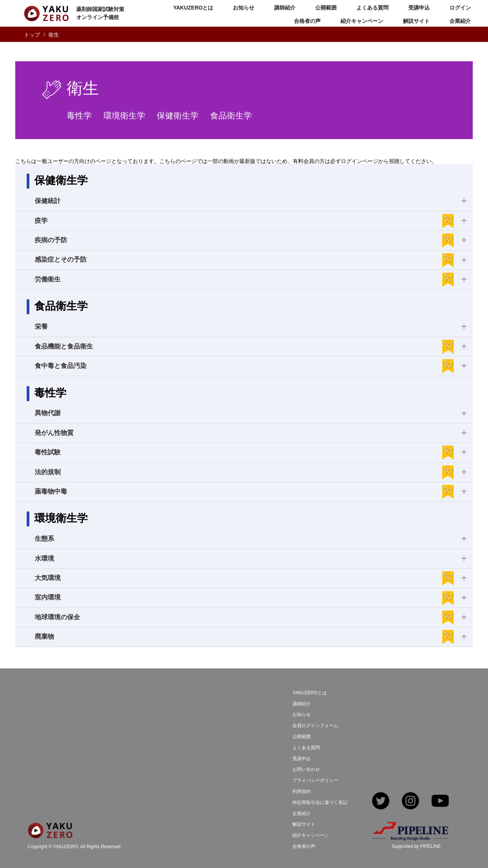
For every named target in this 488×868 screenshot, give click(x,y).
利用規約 (302, 791)
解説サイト (416, 21)
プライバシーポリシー (315, 780)
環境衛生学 (124, 116)
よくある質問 (372, 8)
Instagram (410, 802)
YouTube (440, 802)
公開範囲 (326, 8)
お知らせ (244, 8)
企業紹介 (460, 21)
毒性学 (79, 116)
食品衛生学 (231, 116)
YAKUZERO (65, 847)
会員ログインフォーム (315, 726)
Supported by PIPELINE (416, 846)
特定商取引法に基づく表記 (320, 802)
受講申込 (419, 8)
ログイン (460, 8)
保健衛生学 (178, 116)
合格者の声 (307, 21)
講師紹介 (285, 8)
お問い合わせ (306, 769)
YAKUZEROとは (193, 8)
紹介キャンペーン (362, 21)
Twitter (381, 802)
